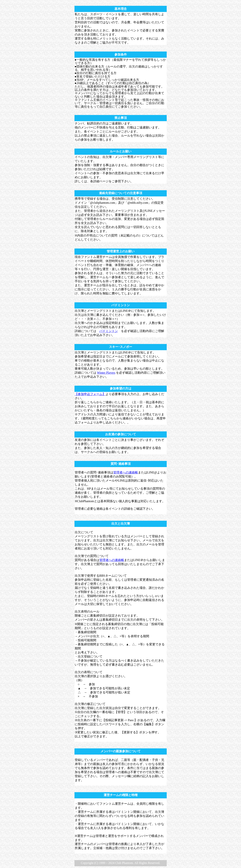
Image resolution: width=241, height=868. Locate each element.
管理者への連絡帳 (126, 472)
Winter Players (106, 373)
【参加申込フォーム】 (90, 394)
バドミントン (109, 331)
